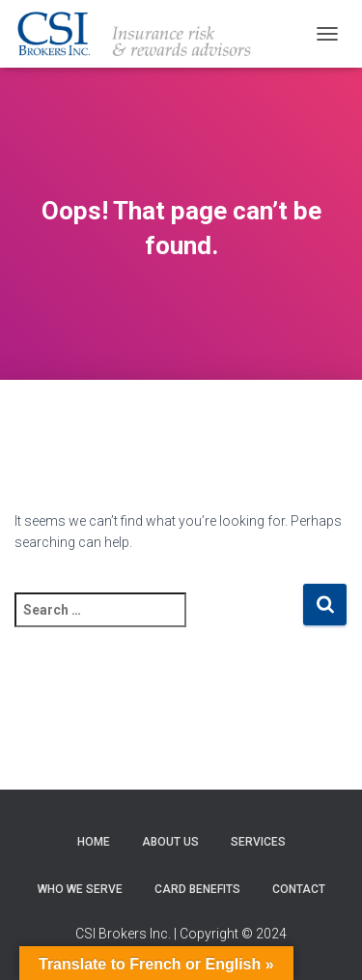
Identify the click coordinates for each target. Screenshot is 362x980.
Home (94, 842)
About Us (170, 842)
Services (258, 842)
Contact (299, 889)
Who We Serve (80, 889)
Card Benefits (197, 889)
